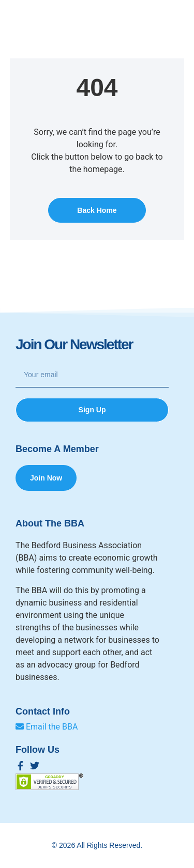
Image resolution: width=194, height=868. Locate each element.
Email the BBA (47, 727)
